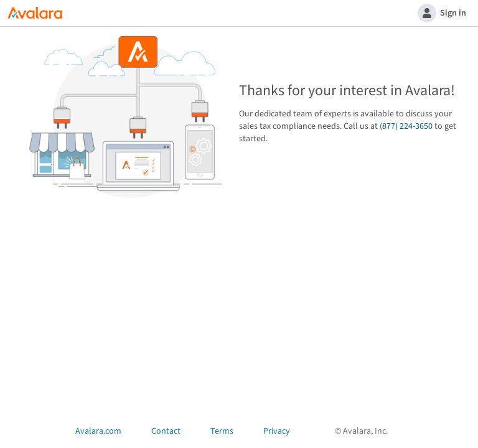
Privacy (277, 431)
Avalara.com (98, 431)
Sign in (442, 13)
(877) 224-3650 (406, 126)
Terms (222, 431)
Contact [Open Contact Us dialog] (166, 432)
